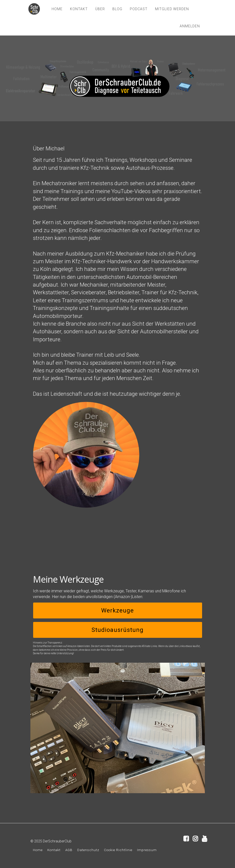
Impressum (147, 850)
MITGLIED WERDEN (172, 9)
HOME (57, 9)
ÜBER (100, 9)
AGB (69, 850)
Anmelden (190, 26)
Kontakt (54, 850)
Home (38, 850)
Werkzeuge (117, 610)
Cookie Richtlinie (118, 850)
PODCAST (139, 9)
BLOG (117, 9)
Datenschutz (88, 850)
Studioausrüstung (117, 630)
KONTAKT (79, 9)
